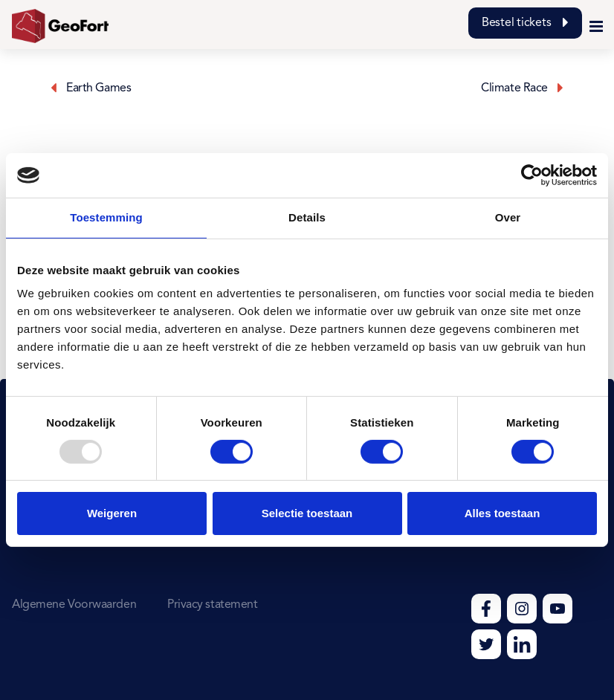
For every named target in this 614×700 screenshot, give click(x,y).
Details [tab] (307, 217)
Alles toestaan (502, 513)
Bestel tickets (525, 23)
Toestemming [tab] (106, 217)
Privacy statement (212, 605)
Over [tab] (508, 217)
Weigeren (112, 513)
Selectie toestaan (307, 513)
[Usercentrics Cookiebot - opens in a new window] (532, 175)
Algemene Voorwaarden (74, 605)
